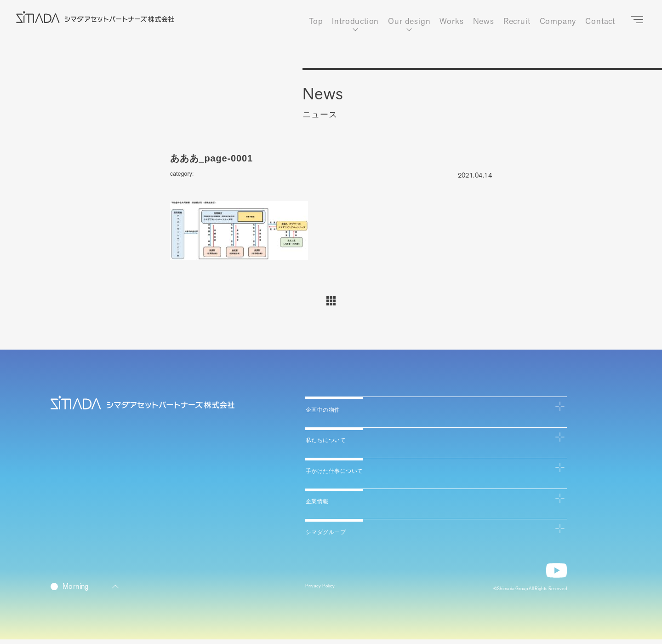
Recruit (516, 22)
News (483, 22)
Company (557, 22)
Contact (600, 22)
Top (315, 22)
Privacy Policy (325, 591)
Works (451, 22)
